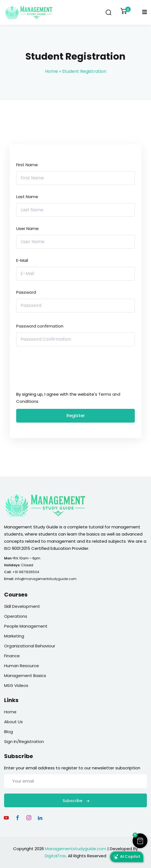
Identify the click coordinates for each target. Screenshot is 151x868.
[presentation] (53, 370)
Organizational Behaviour (30, 646)
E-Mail (22, 260)
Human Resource (22, 666)
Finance (12, 656)
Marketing (14, 636)
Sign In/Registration (24, 741)
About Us (13, 722)
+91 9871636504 (26, 572)
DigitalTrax (55, 856)
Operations (16, 616)
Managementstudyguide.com (76, 849)
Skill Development (22, 606)
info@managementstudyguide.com (46, 579)
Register (76, 416)
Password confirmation (40, 326)
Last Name (27, 197)
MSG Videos (16, 685)
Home (51, 71)
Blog (9, 732)
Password (26, 292)
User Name (27, 228)
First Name (27, 165)
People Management (26, 626)
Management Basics (25, 676)
